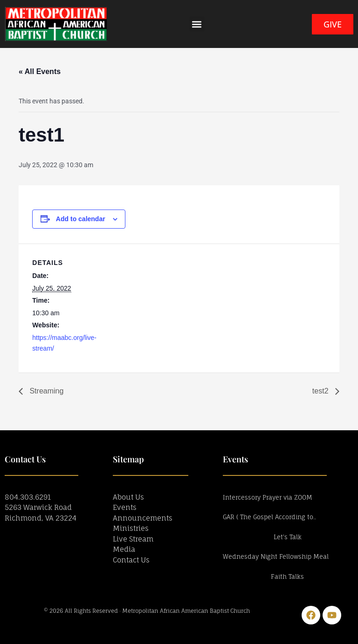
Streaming (45, 391)
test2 (321, 391)
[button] (197, 24)
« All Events (40, 71)
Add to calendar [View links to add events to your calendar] (81, 219)
